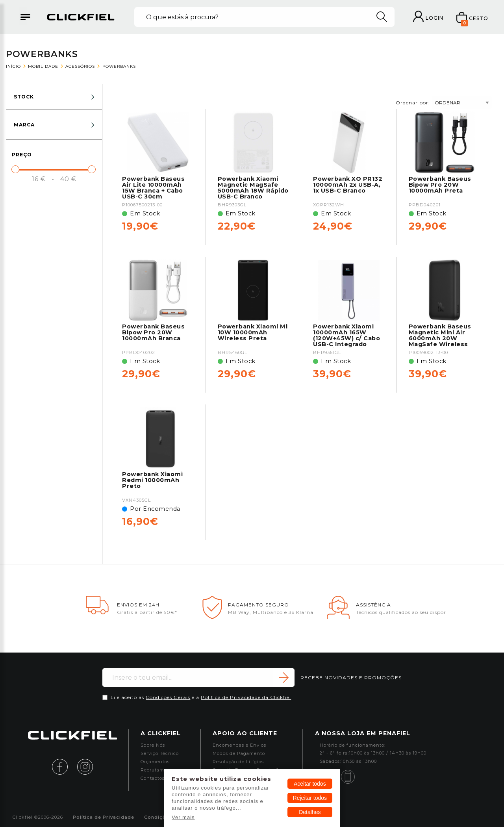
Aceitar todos (310, 784)
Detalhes (310, 812)
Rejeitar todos (310, 798)
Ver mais (183, 817)
